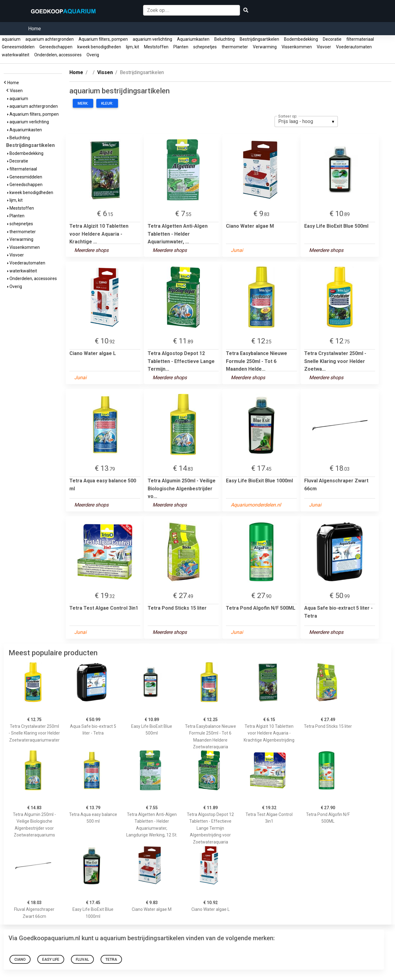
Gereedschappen (56, 47)
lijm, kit (133, 47)
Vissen (17, 91)
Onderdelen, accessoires (58, 55)
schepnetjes (205, 47)
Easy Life (51, 959)
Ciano (20, 959)
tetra (111, 959)
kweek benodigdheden (99, 47)
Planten (181, 47)
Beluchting (225, 39)
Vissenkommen (297, 47)
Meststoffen (156, 47)
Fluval (82, 959)
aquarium (11, 39)
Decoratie (332, 39)
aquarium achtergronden (50, 39)
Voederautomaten (354, 47)
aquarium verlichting (152, 39)
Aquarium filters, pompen (103, 39)
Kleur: (107, 103)
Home (35, 29)
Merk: (83, 103)
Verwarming (265, 47)
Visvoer (324, 47)
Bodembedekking (301, 39)
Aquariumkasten (193, 39)
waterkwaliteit (16, 55)
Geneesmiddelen (18, 47)
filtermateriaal (360, 39)
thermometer (235, 47)
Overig (93, 55)
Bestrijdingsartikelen (259, 39)
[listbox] (306, 122)
